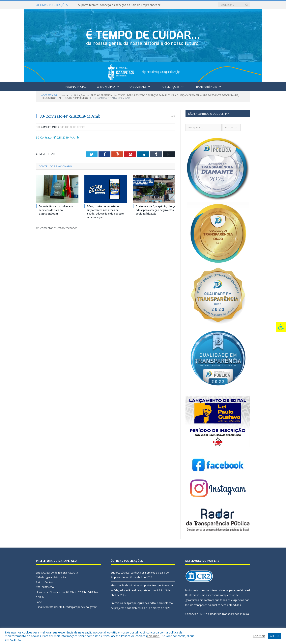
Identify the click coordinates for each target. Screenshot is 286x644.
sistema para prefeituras (234, 590)
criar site (210, 590)
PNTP (202, 614)
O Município (106, 87)
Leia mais (153, 636)
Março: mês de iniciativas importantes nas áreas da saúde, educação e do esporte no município (105, 212)
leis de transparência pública (203, 605)
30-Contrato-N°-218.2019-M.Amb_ (58, 137)
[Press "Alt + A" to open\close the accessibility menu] (281, 327)
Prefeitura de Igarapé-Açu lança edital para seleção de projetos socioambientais (156, 210)
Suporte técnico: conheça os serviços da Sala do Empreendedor (119, 5)
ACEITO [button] (274, 636)
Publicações (170, 87)
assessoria (213, 595)
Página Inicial (76, 87)
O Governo (138, 87)
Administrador (50, 127)
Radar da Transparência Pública (229, 614)
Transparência (206, 87)
